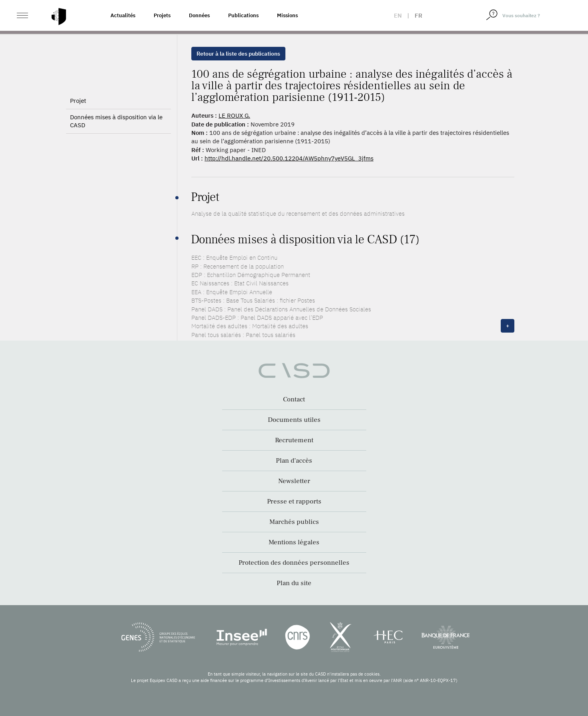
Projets (162, 15)
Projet (78, 101)
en (398, 15)
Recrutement (294, 440)
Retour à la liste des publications (238, 54)
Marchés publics (294, 522)
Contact (294, 399)
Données (199, 15)
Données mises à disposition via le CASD (116, 121)
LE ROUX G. (234, 115)
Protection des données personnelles (294, 563)
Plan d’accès (294, 461)
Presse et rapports (294, 501)
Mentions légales (294, 542)
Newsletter (294, 481)
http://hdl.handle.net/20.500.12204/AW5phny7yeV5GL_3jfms (289, 158)
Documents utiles (294, 420)
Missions (287, 15)
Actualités (123, 15)
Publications (243, 15)
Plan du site (294, 583)
